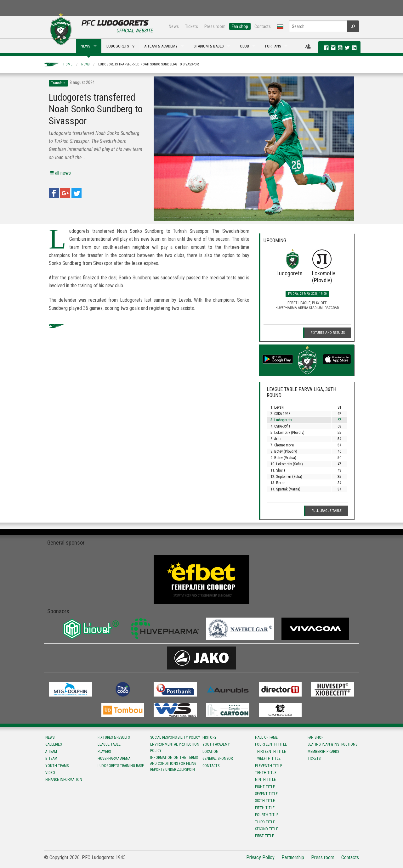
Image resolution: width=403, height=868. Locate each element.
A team (51, 752)
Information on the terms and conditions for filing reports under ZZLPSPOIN (174, 764)
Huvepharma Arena (114, 759)
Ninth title (265, 780)
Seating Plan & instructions (332, 744)
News (174, 26)
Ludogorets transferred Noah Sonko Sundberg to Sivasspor (148, 64)
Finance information (64, 780)
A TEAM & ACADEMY (161, 46)
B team (51, 759)
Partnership (293, 857)
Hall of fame (266, 737)
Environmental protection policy (175, 747)
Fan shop (240, 26)
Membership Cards (323, 752)
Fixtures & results (114, 737)
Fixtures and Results (328, 333)
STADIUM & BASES (209, 46)
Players (104, 752)
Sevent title (266, 794)
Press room (215, 26)
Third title (265, 822)
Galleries (54, 744)
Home (68, 64)
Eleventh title (269, 766)
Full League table (327, 511)
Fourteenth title (271, 744)
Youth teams (57, 766)
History (210, 737)
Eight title (265, 787)
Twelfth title (268, 759)
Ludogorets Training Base (121, 766)
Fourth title (267, 815)
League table (109, 744)
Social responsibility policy (175, 737)
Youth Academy (216, 744)
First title (264, 836)
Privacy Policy (260, 857)
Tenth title (266, 773)
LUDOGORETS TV (120, 46)
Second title (267, 829)
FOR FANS (273, 46)
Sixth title (265, 801)
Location (210, 752)
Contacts (263, 26)
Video (50, 773)
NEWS (85, 46)
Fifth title (265, 808)
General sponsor (218, 759)
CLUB (244, 46)
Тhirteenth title (270, 752)
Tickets (192, 26)
